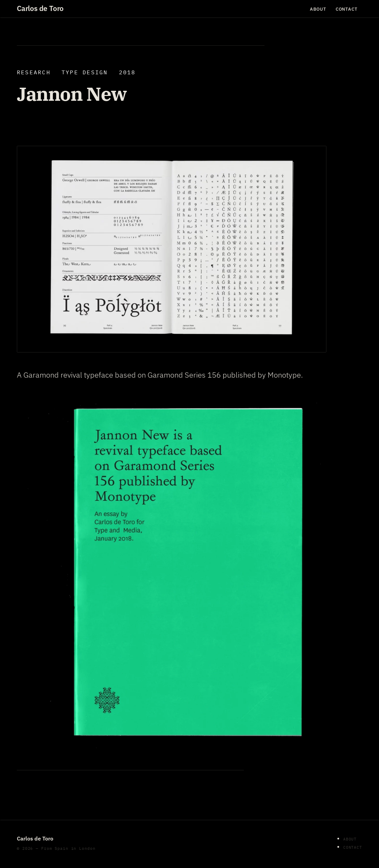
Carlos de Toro (40, 9)
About (318, 9)
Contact (346, 9)
